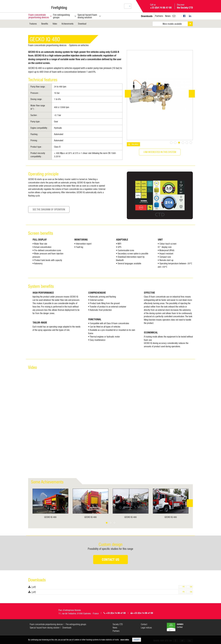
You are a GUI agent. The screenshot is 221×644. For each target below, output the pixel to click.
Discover (185, 6)
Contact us (110, 560)
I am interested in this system (160, 152)
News (168, 16)
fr (182, 587)
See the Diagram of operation (49, 209)
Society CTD (118, 624)
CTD (36, 6)
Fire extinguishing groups (76, 624)
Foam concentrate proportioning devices (47, 45)
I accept (137, 640)
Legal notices (146, 628)
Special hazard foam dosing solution (45, 628)
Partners (159, 16)
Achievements (68, 24)
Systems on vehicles (79, 45)
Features (33, 24)
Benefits (45, 24)
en (189, 587)
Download (82, 24)
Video (55, 24)
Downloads (67, 628)
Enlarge (135, 144)
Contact (144, 624)
